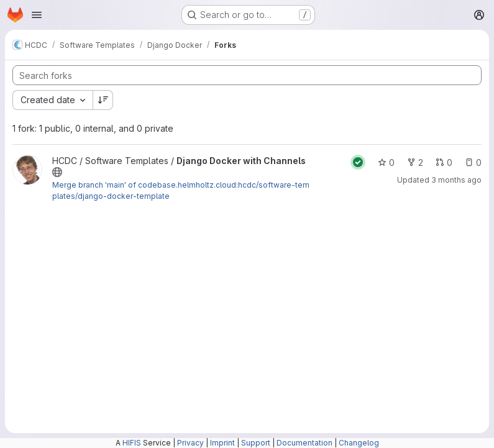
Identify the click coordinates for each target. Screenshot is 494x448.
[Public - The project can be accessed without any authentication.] (57, 172)
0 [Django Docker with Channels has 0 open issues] (473, 162)
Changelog (359, 443)
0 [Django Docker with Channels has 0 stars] (386, 162)
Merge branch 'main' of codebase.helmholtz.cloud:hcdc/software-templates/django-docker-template (181, 190)
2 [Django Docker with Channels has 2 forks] (415, 162)
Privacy (190, 443)
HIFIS (132, 443)
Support (256, 443)
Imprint (222, 443)
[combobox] (53, 100)
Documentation (304, 443)
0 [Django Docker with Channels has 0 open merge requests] (444, 162)
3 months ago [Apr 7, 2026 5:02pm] (456, 180)
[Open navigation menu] (37, 15)
